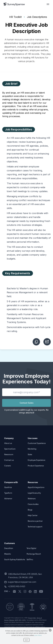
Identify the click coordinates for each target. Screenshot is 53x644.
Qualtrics (8, 487)
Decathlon (9, 548)
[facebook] (30, 591)
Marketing (32, 449)
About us (8, 443)
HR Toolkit (15, 17)
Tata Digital (31, 548)
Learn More (38, 635)
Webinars (32, 499)
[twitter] (20, 591)
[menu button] (48, 4)
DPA (20, 620)
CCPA (24, 620)
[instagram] (25, 591)
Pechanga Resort (34, 554)
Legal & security (34, 493)
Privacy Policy (32, 618)
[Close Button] (50, 630)
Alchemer (8, 499)
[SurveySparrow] (14, 4)
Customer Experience (37, 443)
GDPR (16, 620)
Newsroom (9, 455)
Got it (26, 640)
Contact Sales (27, 403)
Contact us (9, 460)
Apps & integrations (36, 487)
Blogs (30, 510)
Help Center (33, 516)
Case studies (33, 504)
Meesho (8, 554)
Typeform (8, 493)
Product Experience (36, 466)
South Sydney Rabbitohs (15, 560)
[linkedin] (35, 591)
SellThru (30, 560)
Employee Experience (36, 460)
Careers (8, 466)
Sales (30, 455)
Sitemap (12, 620)
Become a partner (35, 521)
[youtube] (41, 591)
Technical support (35, 527)
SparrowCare (10, 449)
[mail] (14, 591)
